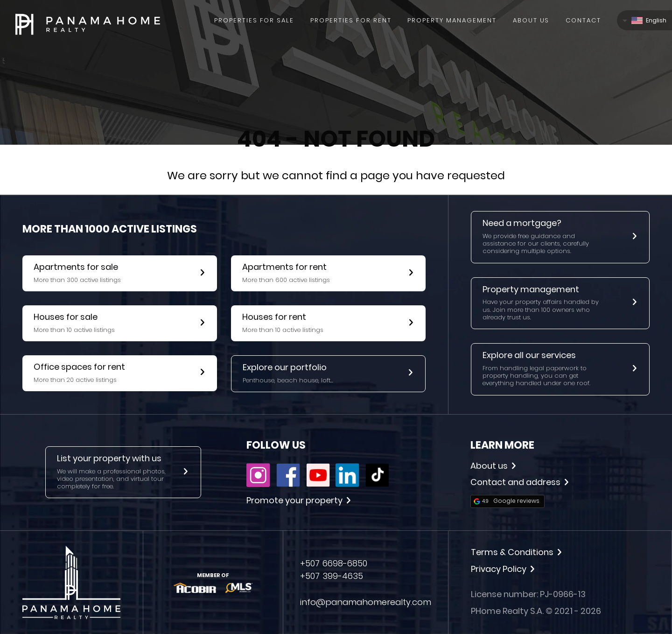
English (649, 20)
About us (493, 466)
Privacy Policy (503, 569)
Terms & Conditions (516, 552)
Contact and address (519, 482)
